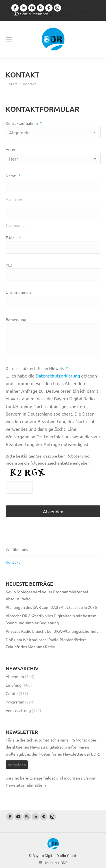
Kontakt (13, 562)
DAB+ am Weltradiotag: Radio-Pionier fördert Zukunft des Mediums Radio (46, 643)
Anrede (12, 149)
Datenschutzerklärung (58, 376)
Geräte (12, 693)
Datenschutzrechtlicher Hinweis (37, 368)
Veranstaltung (18, 710)
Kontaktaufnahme (24, 123)
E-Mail (13, 237)
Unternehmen (18, 292)
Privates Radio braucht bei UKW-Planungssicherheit (52, 631)
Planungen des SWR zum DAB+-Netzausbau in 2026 (51, 607)
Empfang (14, 685)
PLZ (9, 265)
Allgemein (15, 676)
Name (13, 176)
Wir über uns (17, 549)
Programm (15, 702)
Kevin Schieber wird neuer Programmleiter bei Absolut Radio (47, 595)
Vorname (14, 199)
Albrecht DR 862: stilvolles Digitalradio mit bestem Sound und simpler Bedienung (51, 619)
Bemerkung (16, 319)
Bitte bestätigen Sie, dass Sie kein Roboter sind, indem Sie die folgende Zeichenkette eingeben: (48, 459)
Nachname (15, 225)
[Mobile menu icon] (9, 39)
